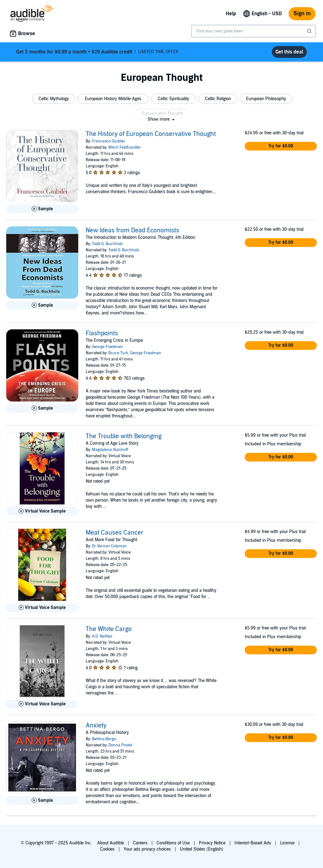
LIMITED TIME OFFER (97, 52)
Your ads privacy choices (147, 849)
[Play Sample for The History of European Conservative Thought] (42, 209)
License (287, 843)
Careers (140, 843)
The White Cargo (109, 629)
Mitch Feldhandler (125, 147)
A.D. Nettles (102, 636)
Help (231, 14)
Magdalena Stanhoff (110, 450)
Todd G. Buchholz (107, 244)
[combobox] (253, 31)
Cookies (107, 849)
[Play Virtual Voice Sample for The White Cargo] (42, 704)
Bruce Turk (118, 353)
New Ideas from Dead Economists (132, 230)
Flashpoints (102, 333)
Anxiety (96, 726)
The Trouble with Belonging (124, 436)
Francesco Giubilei (108, 141)
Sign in (302, 14)
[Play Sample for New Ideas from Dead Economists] (42, 305)
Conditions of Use (173, 843)
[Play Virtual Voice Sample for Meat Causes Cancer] (42, 608)
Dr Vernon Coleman (109, 546)
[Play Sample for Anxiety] (42, 801)
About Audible (111, 843)
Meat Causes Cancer (115, 533)
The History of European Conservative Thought (151, 134)
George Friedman (107, 347)
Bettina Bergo (104, 739)
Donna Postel (120, 745)
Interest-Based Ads (253, 843)
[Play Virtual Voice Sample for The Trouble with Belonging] (42, 511)
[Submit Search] (310, 31)
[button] (54, 99)
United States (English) (202, 849)
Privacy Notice (212, 843)
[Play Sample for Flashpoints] (42, 408)
